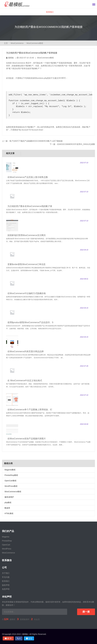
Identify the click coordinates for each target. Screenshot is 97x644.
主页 (6, 43)
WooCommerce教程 (35, 43)
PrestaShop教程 (11, 475)
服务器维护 (9, 497)
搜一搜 (86, 612)
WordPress (7, 549)
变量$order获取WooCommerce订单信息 (26, 264)
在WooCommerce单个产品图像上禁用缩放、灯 (30, 410)
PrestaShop (7, 541)
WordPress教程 (11, 486)
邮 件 (8, 638)
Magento (6, 537)
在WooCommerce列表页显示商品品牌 (26, 351)
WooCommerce (17, 43)
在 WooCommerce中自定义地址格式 (25, 380)
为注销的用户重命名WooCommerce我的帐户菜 (30, 206)
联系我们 (50, 12)
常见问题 (6, 577)
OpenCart (6, 545)
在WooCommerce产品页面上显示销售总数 (28, 177)
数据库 (7, 508)
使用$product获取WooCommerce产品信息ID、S (30, 322)
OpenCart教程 (10, 481)
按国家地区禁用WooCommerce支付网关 (27, 235)
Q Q (29, 638)
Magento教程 (10, 470)
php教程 (8, 502)
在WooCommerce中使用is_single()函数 (76, 144)
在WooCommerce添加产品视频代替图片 (27, 439)
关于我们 (6, 573)
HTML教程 (9, 513)
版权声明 (6, 585)
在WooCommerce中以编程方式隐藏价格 (27, 293)
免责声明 (6, 589)
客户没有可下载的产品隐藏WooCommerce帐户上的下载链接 (36, 141)
